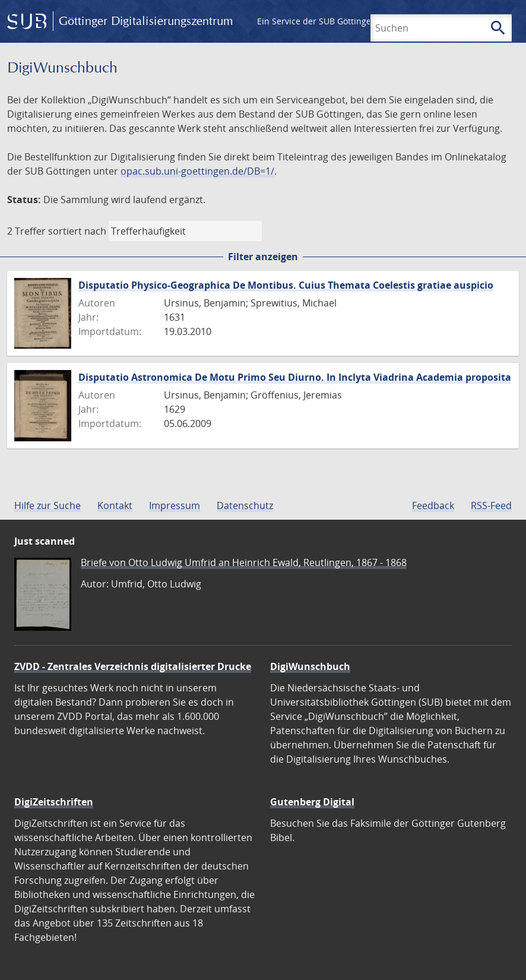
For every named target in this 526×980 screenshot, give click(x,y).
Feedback (433, 505)
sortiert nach (77, 231)
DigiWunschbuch (310, 666)
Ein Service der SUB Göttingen (317, 21)
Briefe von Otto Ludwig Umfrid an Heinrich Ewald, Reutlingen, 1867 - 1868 (244, 562)
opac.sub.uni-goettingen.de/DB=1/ (197, 171)
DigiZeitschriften (54, 802)
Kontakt (115, 505)
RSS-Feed (491, 505)
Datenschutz (245, 505)
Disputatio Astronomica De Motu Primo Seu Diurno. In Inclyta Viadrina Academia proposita (295, 377)
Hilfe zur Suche (47, 505)
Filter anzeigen (263, 257)
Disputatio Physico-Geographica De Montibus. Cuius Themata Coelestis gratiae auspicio (286, 285)
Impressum (175, 505)
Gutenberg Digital (312, 802)
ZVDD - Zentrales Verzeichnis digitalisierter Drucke (133, 666)
